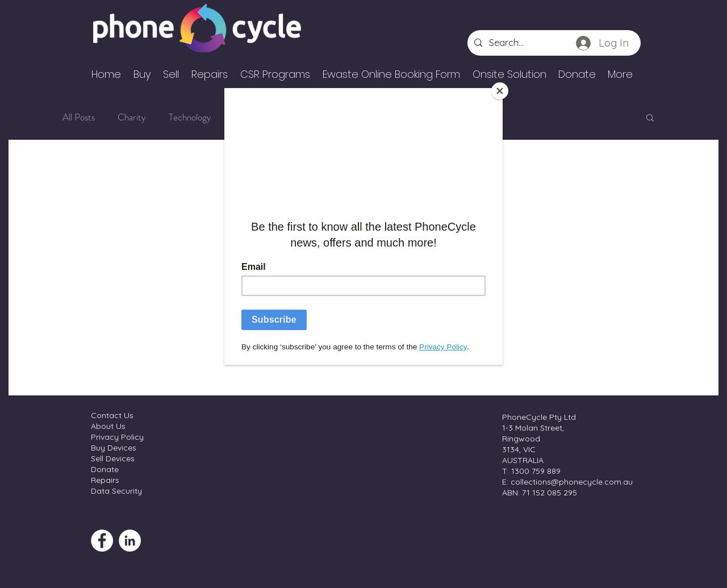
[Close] (500, 91)
